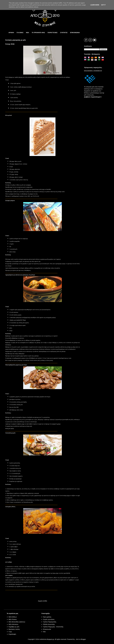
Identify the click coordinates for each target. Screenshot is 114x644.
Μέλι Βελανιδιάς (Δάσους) (17, 622)
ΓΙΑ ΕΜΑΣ (20, 33)
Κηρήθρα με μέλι (14, 627)
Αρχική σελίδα (43, 601)
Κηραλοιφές (12, 634)
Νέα (44, 632)
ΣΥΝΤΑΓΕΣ (64, 33)
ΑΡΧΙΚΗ (11, 33)
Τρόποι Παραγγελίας (50, 622)
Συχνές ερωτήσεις (49, 619)
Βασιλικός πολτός (14, 629)
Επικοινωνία (47, 629)
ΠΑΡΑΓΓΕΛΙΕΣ (53, 33)
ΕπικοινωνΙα (75, 33)
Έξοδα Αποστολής (49, 624)
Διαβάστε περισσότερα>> (93, 97)
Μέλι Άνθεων (13, 617)
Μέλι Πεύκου (13, 619)
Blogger (83, 639)
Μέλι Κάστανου (13, 624)
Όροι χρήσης (47, 617)
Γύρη (10, 632)
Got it (103, 5)
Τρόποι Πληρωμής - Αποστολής (53, 627)
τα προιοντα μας (38, 33)
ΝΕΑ (28, 33)
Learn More (95, 5)
